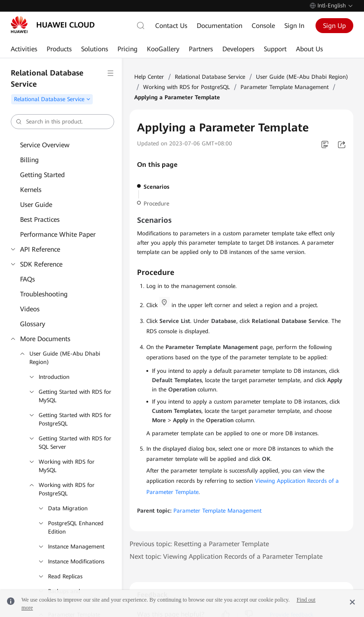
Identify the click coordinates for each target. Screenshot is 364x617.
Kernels (31, 190)
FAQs (27, 279)
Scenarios (156, 187)
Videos (30, 309)
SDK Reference (41, 264)
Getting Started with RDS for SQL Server (75, 443)
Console (263, 26)
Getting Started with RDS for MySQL (75, 396)
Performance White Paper (58, 234)
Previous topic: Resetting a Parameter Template (199, 544)
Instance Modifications (76, 562)
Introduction (54, 377)
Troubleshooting (44, 294)
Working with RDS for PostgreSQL (67, 489)
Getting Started (42, 175)
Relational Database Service (210, 77)
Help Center (149, 77)
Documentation (220, 26)
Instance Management (76, 547)
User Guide (36, 205)
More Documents (45, 339)
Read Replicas (65, 576)
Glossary (33, 324)
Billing (29, 160)
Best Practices (40, 219)
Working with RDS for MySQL (67, 466)
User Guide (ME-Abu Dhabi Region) (65, 358)
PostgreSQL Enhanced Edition (76, 528)
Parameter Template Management (285, 87)
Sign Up (334, 26)
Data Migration (68, 508)
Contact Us (171, 26)
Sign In (294, 26)
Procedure (156, 204)
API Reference (40, 249)
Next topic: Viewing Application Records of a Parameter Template (226, 556)
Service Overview (45, 145)
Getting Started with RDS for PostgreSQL (75, 419)
